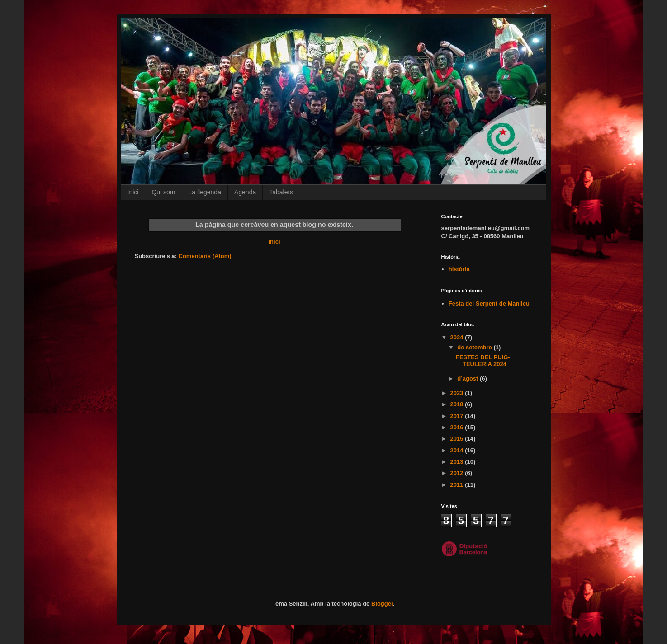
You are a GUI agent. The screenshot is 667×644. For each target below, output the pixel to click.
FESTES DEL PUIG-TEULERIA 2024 (483, 361)
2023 (458, 393)
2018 (458, 404)
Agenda (245, 192)
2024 (458, 337)
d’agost (468, 378)
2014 (458, 450)
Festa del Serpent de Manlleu (489, 303)
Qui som (163, 192)
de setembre (475, 347)
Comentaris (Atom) (205, 256)
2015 (458, 439)
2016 (458, 427)
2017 (458, 416)
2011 (458, 485)
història (459, 269)
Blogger (382, 604)
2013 (458, 462)
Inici (133, 192)
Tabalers (281, 192)
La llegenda (205, 192)
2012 (458, 473)
